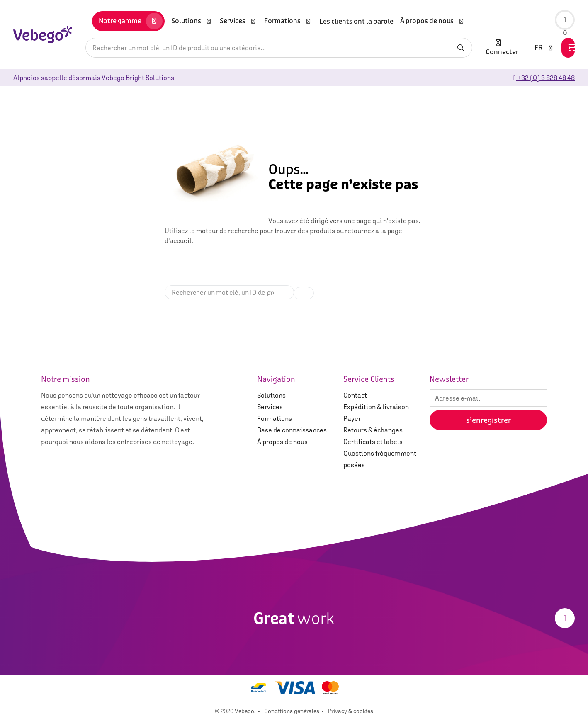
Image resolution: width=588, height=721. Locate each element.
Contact (355, 395)
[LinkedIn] (565, 618)
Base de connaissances (292, 430)
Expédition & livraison (376, 407)
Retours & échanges (373, 430)
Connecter (502, 47)
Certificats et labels (373, 442)
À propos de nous (282, 442)
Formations (275, 418)
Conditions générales (292, 711)
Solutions (271, 395)
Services (270, 407)
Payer (352, 418)
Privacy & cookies (351, 711)
